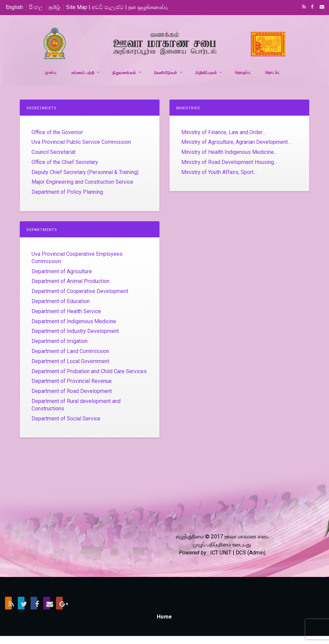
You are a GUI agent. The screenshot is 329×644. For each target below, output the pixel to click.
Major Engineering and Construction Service (82, 182)
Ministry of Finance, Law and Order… (223, 132)
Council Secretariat (54, 152)
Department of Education (61, 301)
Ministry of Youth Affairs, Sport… (219, 172)
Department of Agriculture (62, 271)
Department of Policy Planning (67, 192)
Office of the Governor (57, 132)
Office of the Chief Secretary (65, 162)
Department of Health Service (66, 311)
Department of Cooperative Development (80, 291)
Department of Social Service (66, 419)
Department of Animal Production (70, 281)
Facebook (312, 7)
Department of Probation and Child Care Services (89, 371)
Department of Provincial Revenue (72, 381)
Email (320, 7)
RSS (303, 7)
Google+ (59, 603)
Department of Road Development (72, 391)
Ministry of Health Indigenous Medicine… (229, 152)
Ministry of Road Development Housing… (229, 162)
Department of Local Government (70, 361)
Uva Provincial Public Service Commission (81, 142)
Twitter (21, 603)
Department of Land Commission (70, 351)
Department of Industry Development (75, 331)
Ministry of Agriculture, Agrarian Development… (236, 142)
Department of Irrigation (60, 341)
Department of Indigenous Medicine (74, 321)
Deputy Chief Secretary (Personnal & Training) (85, 172)
